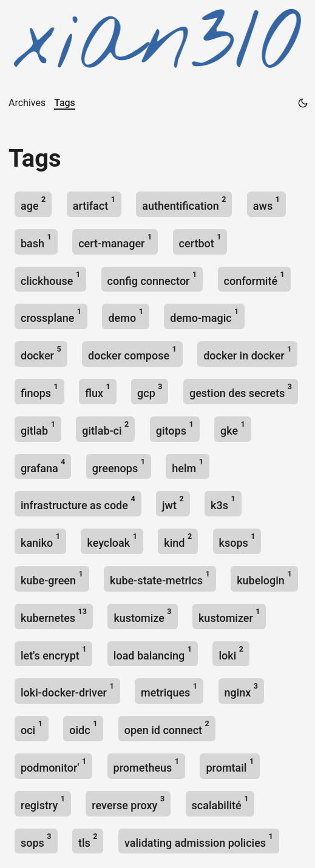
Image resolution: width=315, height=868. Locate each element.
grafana (43, 466)
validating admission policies (199, 840)
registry (43, 803)
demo (125, 315)
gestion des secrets (241, 391)
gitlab (38, 428)
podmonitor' (53, 765)
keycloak (112, 540)
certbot (200, 241)
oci (32, 728)
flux (97, 391)
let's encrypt (53, 653)
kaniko (40, 540)
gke (233, 428)
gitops (175, 428)
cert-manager (115, 241)
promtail (230, 765)
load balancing (153, 653)
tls (88, 840)
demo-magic (204, 315)
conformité (254, 279)
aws (266, 203)
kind (178, 540)
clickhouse (50, 279)
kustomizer (229, 616)
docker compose (132, 353)
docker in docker (247, 353)
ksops (237, 540)
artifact (94, 203)
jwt (173, 503)
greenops (119, 466)
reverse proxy (128, 803)
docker (41, 353)
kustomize (142, 616)
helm (188, 466)
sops (36, 840)
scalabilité (220, 803)
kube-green (52, 578)
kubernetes (54, 616)
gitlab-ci (105, 428)
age (33, 203)
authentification (184, 203)
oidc (83, 728)
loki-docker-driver (67, 690)
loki (231, 653)
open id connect (167, 728)
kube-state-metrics (160, 578)
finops (39, 391)
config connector (152, 279)
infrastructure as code (78, 503)
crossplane (51, 315)
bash (36, 241)
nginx (242, 690)
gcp (150, 391)
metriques (169, 690)
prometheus (146, 765)
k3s (223, 503)
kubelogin (264, 578)
